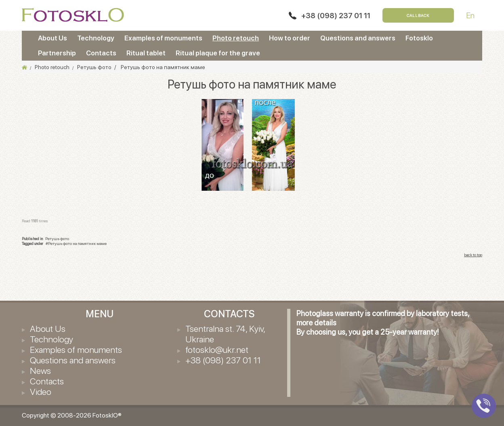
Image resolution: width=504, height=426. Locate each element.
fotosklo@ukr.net (217, 350)
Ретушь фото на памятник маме (77, 243)
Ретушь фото (57, 238)
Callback (418, 15)
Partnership (57, 53)
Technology (96, 38)
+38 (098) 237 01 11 (336, 16)
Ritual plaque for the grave (218, 53)
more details (316, 323)
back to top (473, 255)
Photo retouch (236, 38)
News (40, 371)
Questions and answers (358, 38)
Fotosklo (419, 38)
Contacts (101, 53)
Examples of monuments (163, 38)
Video (41, 392)
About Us (52, 38)
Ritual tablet (146, 53)
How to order (290, 38)
